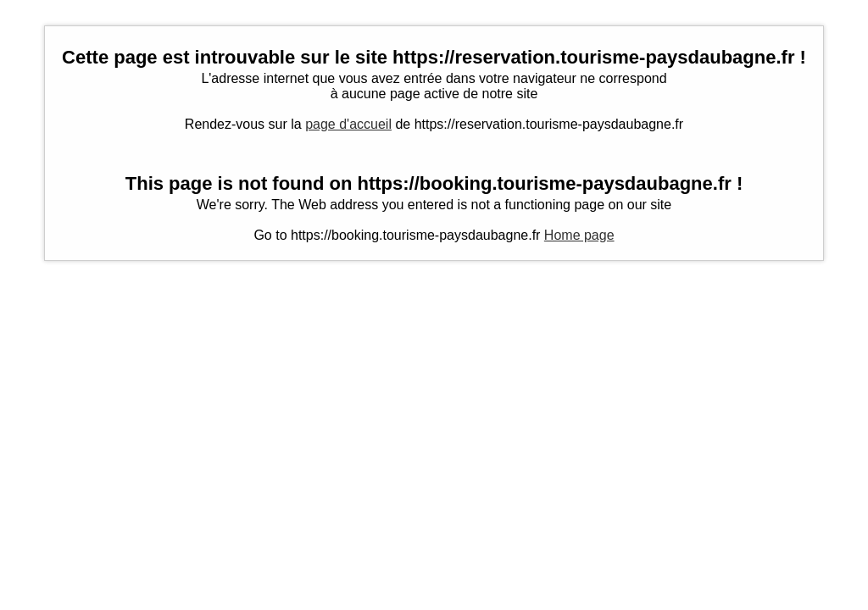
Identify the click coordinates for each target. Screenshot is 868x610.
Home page (579, 235)
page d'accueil (348, 124)
